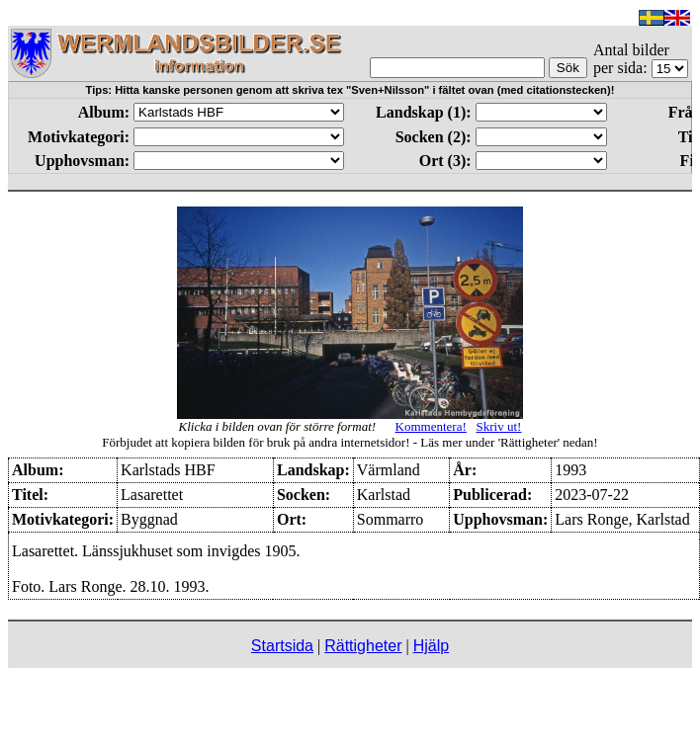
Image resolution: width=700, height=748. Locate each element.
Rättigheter (363, 646)
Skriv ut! (499, 426)
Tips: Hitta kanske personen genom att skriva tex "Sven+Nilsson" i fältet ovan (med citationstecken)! (350, 90)
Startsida (282, 646)
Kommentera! (431, 426)
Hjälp (431, 646)
